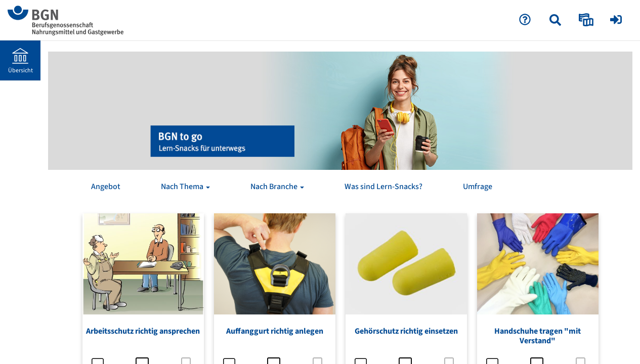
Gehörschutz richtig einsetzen (406, 331)
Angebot (106, 187)
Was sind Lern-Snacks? (383, 187)
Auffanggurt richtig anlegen (275, 331)
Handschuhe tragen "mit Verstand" (538, 336)
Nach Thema (185, 187)
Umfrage (478, 187)
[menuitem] (557, 20)
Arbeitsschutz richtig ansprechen (143, 331)
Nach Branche (277, 187)
